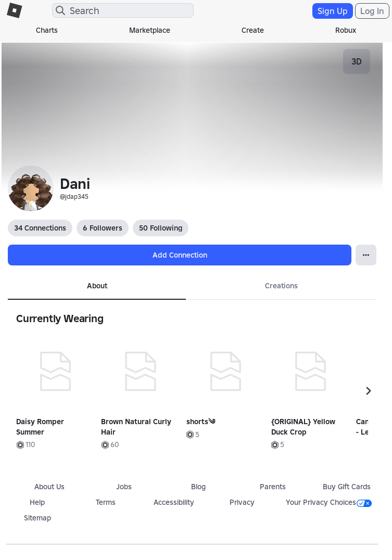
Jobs (124, 487)
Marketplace (150, 30)
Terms (106, 502)
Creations (281, 286)
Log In (372, 11)
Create (253, 30)
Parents (273, 487)
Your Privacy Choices (329, 502)
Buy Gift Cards (347, 487)
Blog (198, 487)
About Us (49, 487)
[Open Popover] (366, 255)
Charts (47, 30)
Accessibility (174, 502)
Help (37, 502)
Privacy (242, 502)
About (97, 286)
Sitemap (37, 518)
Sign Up (333, 11)
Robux (346, 30)
